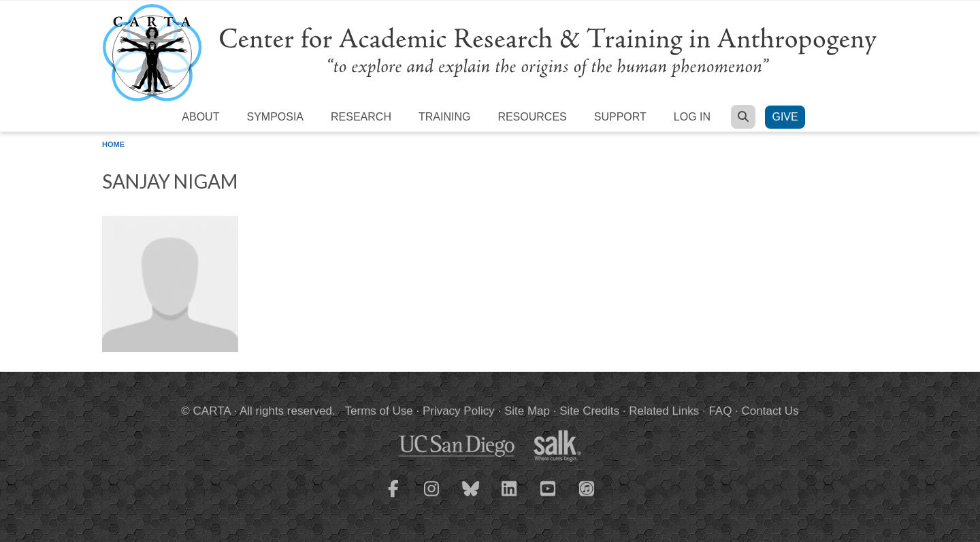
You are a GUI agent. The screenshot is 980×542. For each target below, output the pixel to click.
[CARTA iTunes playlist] (587, 488)
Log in (692, 117)
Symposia (275, 117)
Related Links (664, 411)
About (200, 117)
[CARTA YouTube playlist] (549, 497)
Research (361, 117)
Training (444, 117)
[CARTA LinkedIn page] (510, 497)
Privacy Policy (459, 411)
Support (620, 117)
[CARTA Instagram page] (432, 497)
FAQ (720, 411)
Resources (532, 117)
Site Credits (589, 411)
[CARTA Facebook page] (393, 497)
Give (785, 117)
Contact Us (770, 411)
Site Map (527, 411)
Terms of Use (379, 411)
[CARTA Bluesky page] (471, 497)
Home (113, 144)
